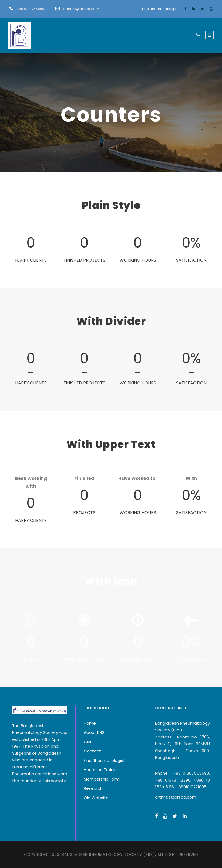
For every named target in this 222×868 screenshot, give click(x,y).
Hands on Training (102, 770)
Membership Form (102, 779)
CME (88, 742)
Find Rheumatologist (160, 9)
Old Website (96, 798)
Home (90, 723)
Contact (92, 751)
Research (93, 788)
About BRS (94, 732)
